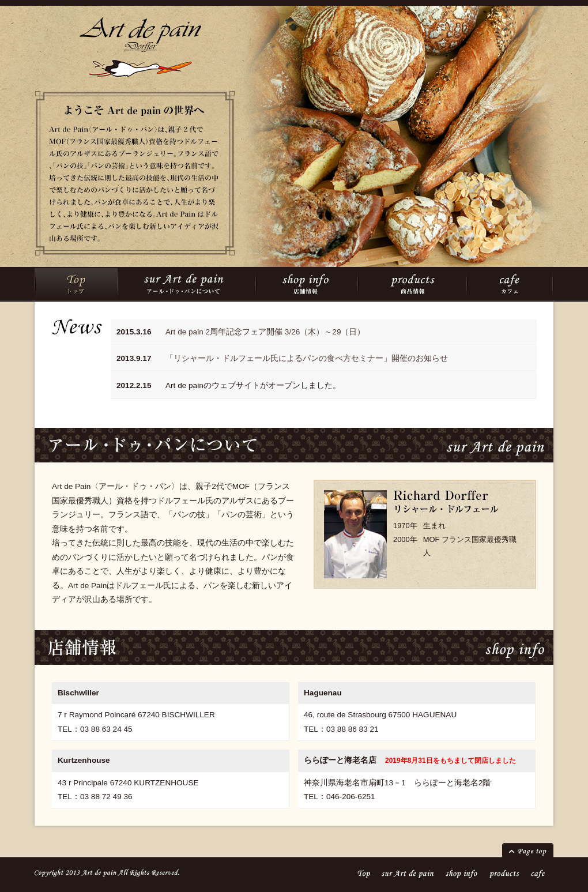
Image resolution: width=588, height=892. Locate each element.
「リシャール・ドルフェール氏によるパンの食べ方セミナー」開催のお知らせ (307, 358)
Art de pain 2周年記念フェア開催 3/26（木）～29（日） (265, 332)
